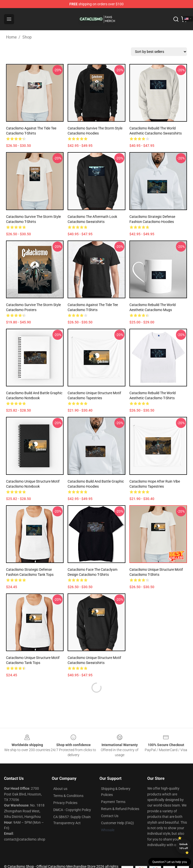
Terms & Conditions (68, 796)
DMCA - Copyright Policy (72, 810)
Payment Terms (113, 802)
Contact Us (110, 816)
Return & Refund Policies (120, 809)
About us (60, 789)
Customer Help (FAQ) (117, 823)
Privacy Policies (65, 803)
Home (11, 37)
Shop (27, 37)
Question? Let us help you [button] (170, 862)
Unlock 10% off (184, 846)
